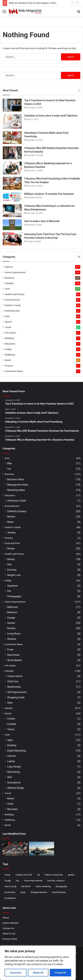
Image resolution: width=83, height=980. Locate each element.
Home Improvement (15, 272)
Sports (8, 322)
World (8, 360)
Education (10, 344)
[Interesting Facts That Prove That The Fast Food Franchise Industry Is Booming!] (12, 239)
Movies (11, 517)
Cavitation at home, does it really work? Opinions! (51, 116)
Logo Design (14, 767)
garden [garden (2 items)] (71, 875)
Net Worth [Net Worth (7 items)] (26, 886)
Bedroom (12, 612)
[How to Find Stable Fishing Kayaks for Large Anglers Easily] (41, 849)
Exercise (12, 570)
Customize (16, 973)
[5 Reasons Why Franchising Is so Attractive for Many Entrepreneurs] (12, 211)
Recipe (11, 549)
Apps (10, 740)
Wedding (9, 338)
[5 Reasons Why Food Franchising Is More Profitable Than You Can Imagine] (12, 183)
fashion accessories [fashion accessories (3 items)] (54, 875)
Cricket (11, 719)
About (6, 918)
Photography (14, 596)
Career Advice (15, 676)
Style (10, 703)
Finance (9, 366)
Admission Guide (17, 501)
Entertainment (12, 311)
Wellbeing (10, 355)
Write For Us (9, 934)
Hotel (10, 804)
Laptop (11, 761)
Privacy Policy (10, 939)
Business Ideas (15, 479)
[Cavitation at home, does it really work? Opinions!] (12, 121)
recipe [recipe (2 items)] (23, 892)
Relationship (14, 687)
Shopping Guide (16, 697)
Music (11, 522)
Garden (11, 623)
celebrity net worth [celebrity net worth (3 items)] (24, 875)
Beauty (11, 559)
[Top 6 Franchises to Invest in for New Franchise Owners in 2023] (12, 105)
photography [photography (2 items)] (61, 886)
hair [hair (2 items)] (18, 881)
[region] (38, 963)
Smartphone (14, 783)
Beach (11, 798)
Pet (9, 591)
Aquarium (13, 586)
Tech (7, 289)
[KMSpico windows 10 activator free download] (12, 197)
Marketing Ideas (16, 490)
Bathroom (13, 607)
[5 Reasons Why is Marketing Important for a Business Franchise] (12, 168)
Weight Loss (14, 575)
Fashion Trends (13, 305)
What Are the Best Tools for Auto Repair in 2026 (32, 3)
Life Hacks (10, 333)
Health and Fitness (15, 294)
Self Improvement (17, 692)
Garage (11, 618)
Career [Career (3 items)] (7, 875)
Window (12, 639)
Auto (7, 316)
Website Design (16, 788)
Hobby (8, 349)
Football (12, 724)
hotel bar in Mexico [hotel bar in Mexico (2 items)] (56, 881)
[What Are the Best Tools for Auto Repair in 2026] (15, 849)
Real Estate (13, 655)
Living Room (14, 634)
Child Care (13, 681)
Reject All (38, 973)
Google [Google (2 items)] (8, 881)
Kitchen (11, 628)
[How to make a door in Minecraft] (12, 225)
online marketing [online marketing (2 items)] (43, 886)
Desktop (12, 745)
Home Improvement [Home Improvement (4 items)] (33, 881)
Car (9, 469)
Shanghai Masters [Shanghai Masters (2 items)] (39, 892)
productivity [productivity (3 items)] (10, 892)
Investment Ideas (14, 371)
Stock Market (14, 660)
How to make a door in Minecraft (42, 221)
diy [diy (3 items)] (38, 875)
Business (10, 278)
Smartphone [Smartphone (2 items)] (10, 898)
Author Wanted (10, 923)
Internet (11, 756)
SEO (10, 777)
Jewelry (11, 533)
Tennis (11, 729)
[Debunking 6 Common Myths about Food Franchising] (12, 138)
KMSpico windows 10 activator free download (49, 194)
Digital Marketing (17, 751)
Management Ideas (18, 485)
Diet (9, 564)
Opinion (9, 267)
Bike (10, 463)
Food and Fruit (12, 300)
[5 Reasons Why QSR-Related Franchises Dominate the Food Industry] (12, 153)
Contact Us (8, 928)
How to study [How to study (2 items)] (11, 886)
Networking (14, 772)
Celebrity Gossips (17, 511)
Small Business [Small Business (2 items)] (59, 892)
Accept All (60, 973)
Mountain (12, 809)
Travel (8, 327)
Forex (10, 650)
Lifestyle (9, 283)
